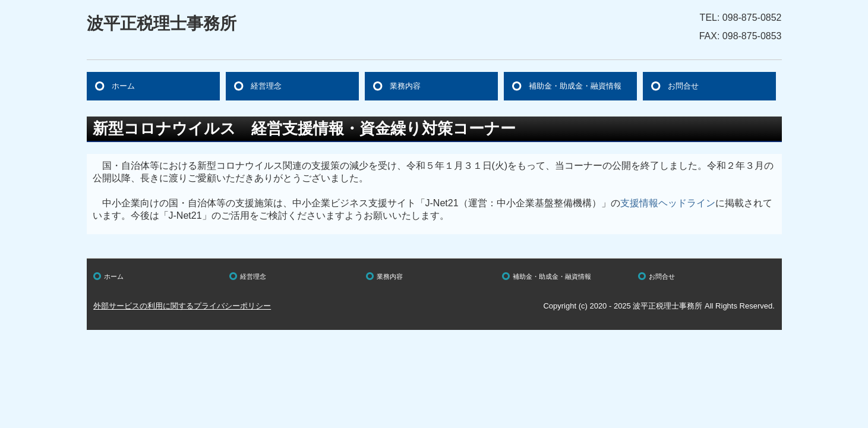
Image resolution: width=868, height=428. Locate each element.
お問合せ (683, 86)
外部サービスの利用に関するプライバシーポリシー (182, 306)
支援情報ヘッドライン (668, 203)
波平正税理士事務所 (162, 23)
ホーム (123, 86)
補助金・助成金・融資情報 (575, 86)
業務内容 (405, 86)
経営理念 (266, 86)
